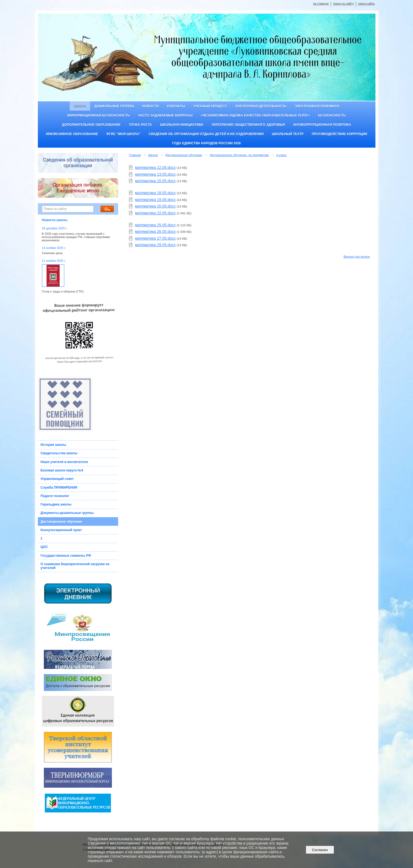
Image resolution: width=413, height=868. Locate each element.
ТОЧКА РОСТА (140, 125)
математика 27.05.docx (155, 238)
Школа (80, 106)
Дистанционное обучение (61, 522)
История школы (53, 445)
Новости (151, 106)
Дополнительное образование (91, 125)
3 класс (281, 155)
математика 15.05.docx (155, 181)
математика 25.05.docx (155, 225)
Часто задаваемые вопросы (165, 115)
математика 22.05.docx (155, 213)
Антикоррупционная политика (322, 125)
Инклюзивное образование (72, 134)
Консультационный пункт (61, 530)
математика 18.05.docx (155, 193)
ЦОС (44, 547)
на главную (321, 4)
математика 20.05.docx (155, 206)
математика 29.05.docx (155, 245)
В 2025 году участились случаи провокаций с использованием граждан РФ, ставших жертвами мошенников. (76, 237)
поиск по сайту (343, 4)
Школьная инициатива (182, 125)
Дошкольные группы (114, 106)
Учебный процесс (210, 106)
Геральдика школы (56, 504)
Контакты (176, 106)
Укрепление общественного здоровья (248, 125)
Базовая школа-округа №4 (62, 470)
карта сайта (366, 4)
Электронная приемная (317, 106)
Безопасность (332, 115)
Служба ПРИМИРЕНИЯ (59, 488)
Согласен (320, 850)
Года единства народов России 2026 (206, 143)
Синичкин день (52, 253)
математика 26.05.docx (155, 232)
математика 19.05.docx (155, 200)
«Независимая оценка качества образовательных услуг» (255, 115)
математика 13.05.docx (155, 174)
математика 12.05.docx (155, 167)
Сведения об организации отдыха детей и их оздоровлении (206, 134)
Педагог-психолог (55, 496)
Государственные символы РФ (66, 556)
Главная (135, 155)
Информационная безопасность (98, 115)
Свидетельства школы (59, 453)
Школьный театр (288, 134)
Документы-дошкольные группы (67, 513)
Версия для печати (357, 257)
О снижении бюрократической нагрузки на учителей (75, 566)
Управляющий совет (57, 479)
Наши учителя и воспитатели (64, 462)
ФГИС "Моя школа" (123, 134)
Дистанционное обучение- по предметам (239, 155)
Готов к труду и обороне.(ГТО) (63, 291)
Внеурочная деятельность (261, 106)
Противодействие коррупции (339, 134)
